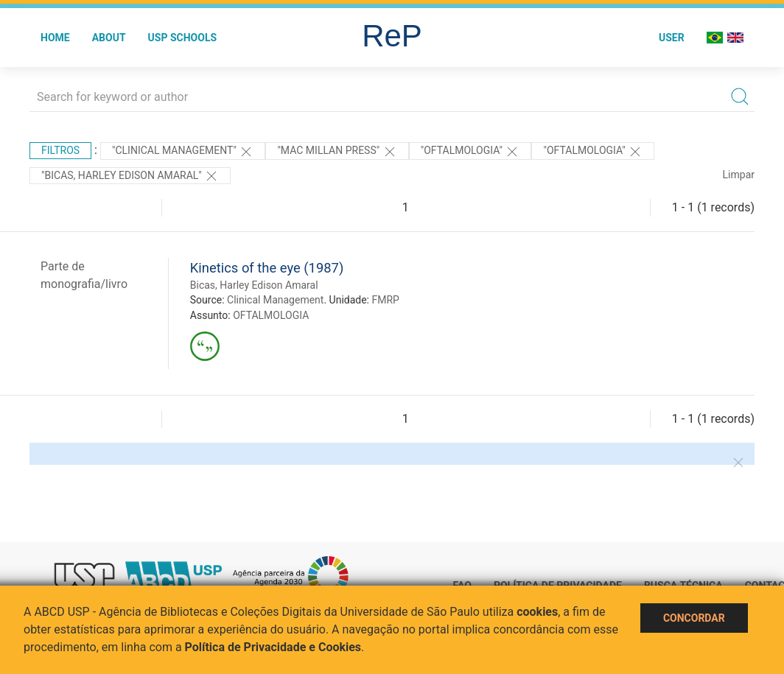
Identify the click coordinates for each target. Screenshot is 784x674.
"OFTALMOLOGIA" (470, 152)
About (109, 38)
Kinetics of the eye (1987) (267, 268)
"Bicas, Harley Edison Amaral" (130, 176)
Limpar (739, 175)
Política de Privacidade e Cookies (273, 647)
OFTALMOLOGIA (271, 315)
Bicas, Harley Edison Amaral (254, 285)
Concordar (694, 618)
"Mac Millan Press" (337, 152)
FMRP (385, 300)
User (672, 38)
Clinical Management (275, 300)
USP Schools (183, 38)
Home (55, 38)
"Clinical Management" (183, 152)
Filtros (60, 150)
